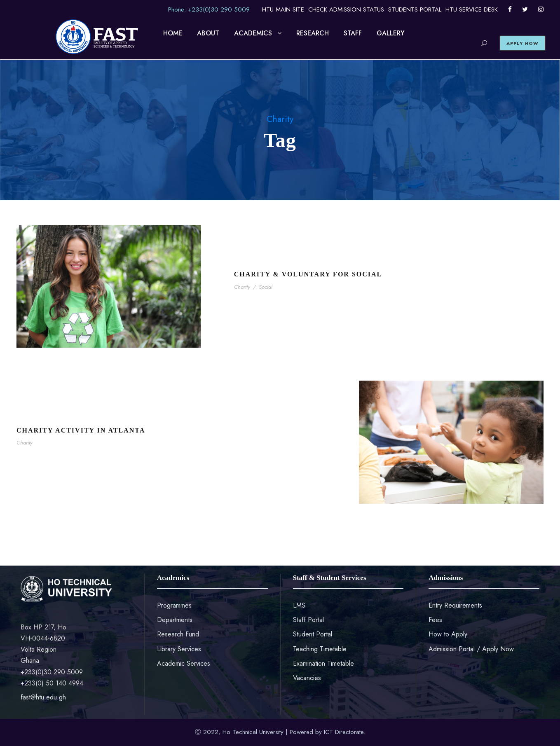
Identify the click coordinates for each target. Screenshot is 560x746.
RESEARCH (313, 33)
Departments (175, 620)
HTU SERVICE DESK (472, 9)
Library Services (179, 649)
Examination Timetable (323, 663)
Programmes (174, 605)
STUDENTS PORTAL (415, 9)
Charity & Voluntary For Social (308, 274)
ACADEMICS (253, 33)
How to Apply (448, 634)
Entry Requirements (455, 605)
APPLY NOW (523, 43)
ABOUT (208, 33)
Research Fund (178, 634)
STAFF (353, 33)
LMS (299, 605)
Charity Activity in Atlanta (81, 430)
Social (266, 287)
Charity (242, 287)
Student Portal (313, 634)
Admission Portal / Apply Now (471, 649)
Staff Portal (308, 620)
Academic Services (184, 663)
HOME (173, 33)
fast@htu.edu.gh (43, 697)
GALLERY (391, 33)
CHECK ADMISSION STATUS (346, 9)
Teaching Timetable (320, 649)
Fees (435, 620)
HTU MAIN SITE (283, 9)
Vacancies (307, 678)
